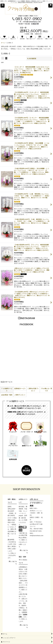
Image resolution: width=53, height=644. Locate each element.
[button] (3, 6)
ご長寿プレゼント (20, 395)
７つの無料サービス (7, 390)
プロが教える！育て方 (46, 390)
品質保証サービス (20, 389)
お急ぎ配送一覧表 (7, 395)
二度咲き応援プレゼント (33, 390)
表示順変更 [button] (32, 59)
